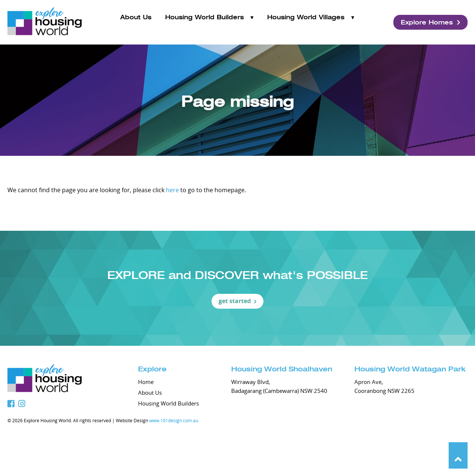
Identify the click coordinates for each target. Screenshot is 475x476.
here (172, 190)
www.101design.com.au (174, 420)
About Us (136, 22)
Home (146, 382)
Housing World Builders (204, 22)
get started (238, 301)
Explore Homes (430, 22)
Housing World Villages (306, 22)
